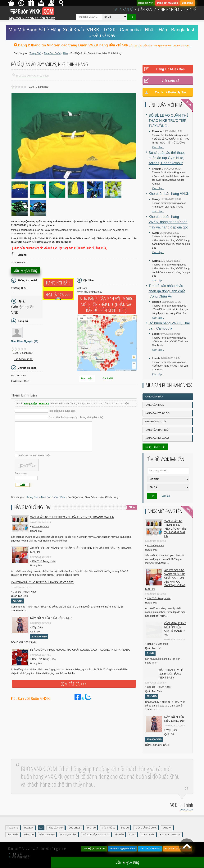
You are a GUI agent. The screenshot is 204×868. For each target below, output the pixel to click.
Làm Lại (166, 496)
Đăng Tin (29, 835)
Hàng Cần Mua (154, 405)
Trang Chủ (13, 828)
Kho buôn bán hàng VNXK (169, 194)
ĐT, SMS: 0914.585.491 (177, 849)
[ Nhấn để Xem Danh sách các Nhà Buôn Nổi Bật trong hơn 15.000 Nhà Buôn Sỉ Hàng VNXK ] (60, 248)
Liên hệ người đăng (26, 271)
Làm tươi (22, 474)
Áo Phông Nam (41, 526)
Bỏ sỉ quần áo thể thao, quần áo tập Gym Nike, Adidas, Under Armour (167, 158)
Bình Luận (87, 378)
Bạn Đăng (188, 3)
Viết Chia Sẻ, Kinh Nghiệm (96, 835)
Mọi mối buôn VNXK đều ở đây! (32, 17)
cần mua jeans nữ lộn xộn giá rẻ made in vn (175, 629)
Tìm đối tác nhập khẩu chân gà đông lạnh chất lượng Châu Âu (167, 291)
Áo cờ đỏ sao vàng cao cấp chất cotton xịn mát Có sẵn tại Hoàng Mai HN (81, 550)
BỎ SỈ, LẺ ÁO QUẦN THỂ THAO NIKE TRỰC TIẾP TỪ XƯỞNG (168, 121)
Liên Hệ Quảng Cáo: (94, 849)
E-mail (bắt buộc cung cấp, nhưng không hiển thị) (76, 417)
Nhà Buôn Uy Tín (156, 422)
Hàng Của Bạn (47, 835)
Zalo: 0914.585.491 (150, 849)
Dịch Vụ (92, 828)
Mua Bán (29, 828)
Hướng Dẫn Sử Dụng (146, 828)
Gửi (22, 485)
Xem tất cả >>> (58, 295)
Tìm (131, 17)
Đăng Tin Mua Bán (167, 3)
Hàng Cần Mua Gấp (157, 438)
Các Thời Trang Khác (44, 561)
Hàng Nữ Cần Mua (158, 644)
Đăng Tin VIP (146, 3)
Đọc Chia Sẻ (75, 828)
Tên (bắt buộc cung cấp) (62, 411)
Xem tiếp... (158, 147)
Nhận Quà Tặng (69, 835)
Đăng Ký (44, 404)
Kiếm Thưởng (109, 828)
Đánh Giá (108, 378)
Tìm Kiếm (119, 835)
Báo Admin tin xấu (24, 359)
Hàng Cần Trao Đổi (157, 413)
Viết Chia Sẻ (170, 81)
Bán (41, 828)
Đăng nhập (13, 835)
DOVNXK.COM (186, 810)
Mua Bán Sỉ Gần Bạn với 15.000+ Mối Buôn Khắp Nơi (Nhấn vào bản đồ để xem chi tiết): (107, 304)
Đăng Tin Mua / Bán (170, 69)
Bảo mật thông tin (170, 835)
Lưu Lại (125, 828)
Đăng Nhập (30, 404)
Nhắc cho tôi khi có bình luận (34, 455)
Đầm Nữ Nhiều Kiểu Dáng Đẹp (51, 618)
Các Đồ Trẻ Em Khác (25, 592)
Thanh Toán (148, 835)
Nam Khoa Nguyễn (25, 341)
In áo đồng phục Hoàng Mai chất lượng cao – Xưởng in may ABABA (80, 650)
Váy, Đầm (38, 627)
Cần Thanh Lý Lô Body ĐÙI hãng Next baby (43, 582)
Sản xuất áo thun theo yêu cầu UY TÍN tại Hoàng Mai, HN (72, 517)
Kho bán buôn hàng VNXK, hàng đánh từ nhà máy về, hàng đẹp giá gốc (169, 222)
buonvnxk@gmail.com (122, 849)
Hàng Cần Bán (154, 397)
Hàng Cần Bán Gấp (157, 430)
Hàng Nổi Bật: (58, 283)
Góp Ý (133, 835)
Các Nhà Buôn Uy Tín (171, 92)
